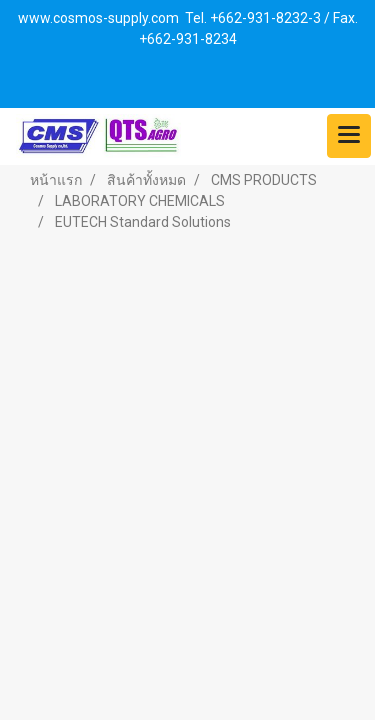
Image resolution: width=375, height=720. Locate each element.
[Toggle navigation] (349, 136)
